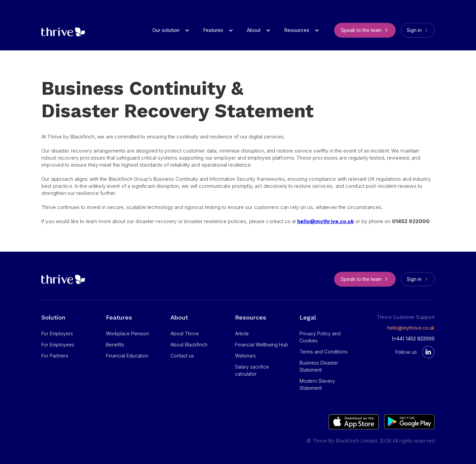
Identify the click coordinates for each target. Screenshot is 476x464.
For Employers (57, 333)
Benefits (115, 345)
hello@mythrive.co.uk (411, 328)
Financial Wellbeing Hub (262, 345)
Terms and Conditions (324, 352)
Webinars (245, 356)
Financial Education (127, 356)
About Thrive (185, 333)
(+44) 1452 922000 (413, 339)
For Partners (55, 356)
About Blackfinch (189, 345)
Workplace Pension (127, 333)
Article (242, 333)
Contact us (182, 356)
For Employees (58, 345)
